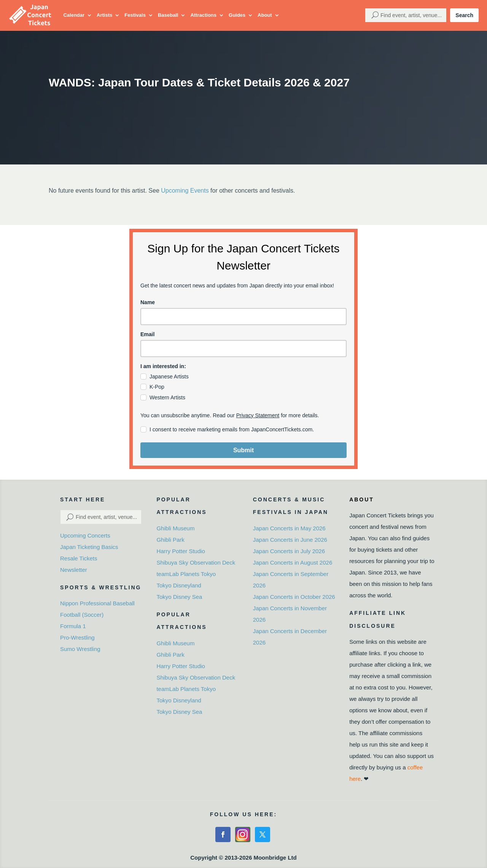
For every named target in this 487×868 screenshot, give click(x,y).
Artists (104, 15)
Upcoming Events (185, 191)
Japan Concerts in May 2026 (289, 528)
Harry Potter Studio (181, 551)
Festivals (135, 15)
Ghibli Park (170, 540)
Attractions (203, 15)
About (265, 15)
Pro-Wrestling (77, 637)
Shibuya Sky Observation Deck (196, 562)
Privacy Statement (258, 415)
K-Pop (157, 387)
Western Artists (167, 397)
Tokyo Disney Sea (179, 597)
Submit (243, 450)
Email (147, 334)
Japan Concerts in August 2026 (293, 562)
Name (148, 302)
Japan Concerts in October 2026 (294, 597)
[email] (243, 349)
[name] (243, 317)
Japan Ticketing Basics (89, 547)
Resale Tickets (79, 558)
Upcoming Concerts (85, 535)
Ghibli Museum (175, 528)
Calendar (74, 15)
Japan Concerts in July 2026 (289, 551)
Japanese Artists (169, 377)
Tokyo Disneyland (179, 585)
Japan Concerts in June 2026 (290, 540)
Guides (237, 15)
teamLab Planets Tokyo (186, 574)
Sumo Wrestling (80, 649)
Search (464, 15)
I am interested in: (163, 366)
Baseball (168, 15)
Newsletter (74, 570)
